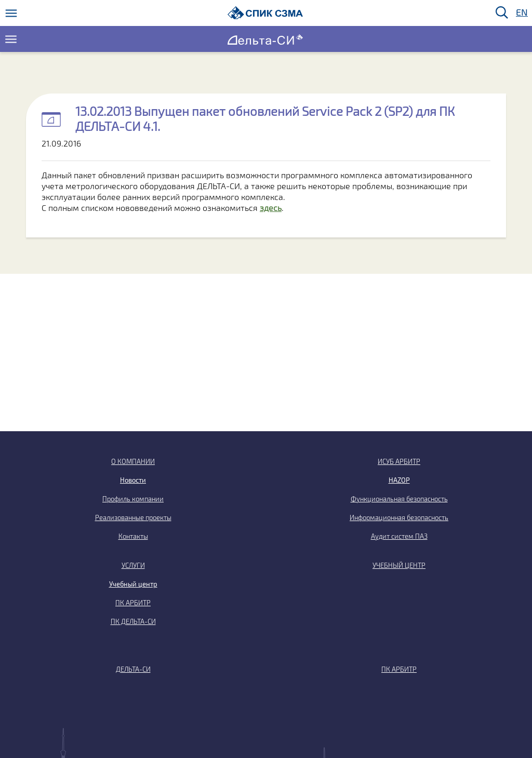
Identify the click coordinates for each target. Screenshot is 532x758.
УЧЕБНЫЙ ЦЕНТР (399, 565)
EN (521, 13)
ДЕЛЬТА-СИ (133, 669)
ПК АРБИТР (133, 603)
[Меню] (11, 13)
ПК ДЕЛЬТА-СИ (133, 621)
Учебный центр (133, 584)
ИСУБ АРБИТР (399, 461)
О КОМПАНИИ (133, 461)
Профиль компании (133, 499)
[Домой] (265, 13)
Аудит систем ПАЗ (399, 536)
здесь (271, 208)
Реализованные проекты (133, 517)
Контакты (133, 536)
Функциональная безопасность (399, 499)
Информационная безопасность (399, 517)
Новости (133, 480)
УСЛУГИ (133, 565)
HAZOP (399, 480)
